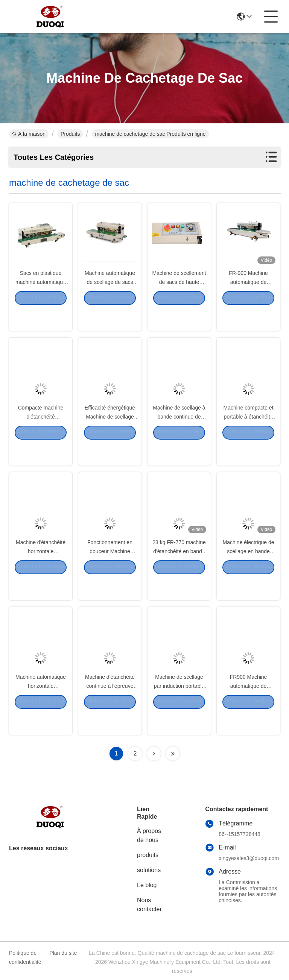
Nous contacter (149, 905)
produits (148, 855)
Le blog (147, 885)
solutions (149, 870)
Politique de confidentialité (25, 957)
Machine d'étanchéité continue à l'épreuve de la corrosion (110, 706)
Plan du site (63, 953)
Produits (70, 134)
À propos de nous (149, 835)
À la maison (29, 134)
